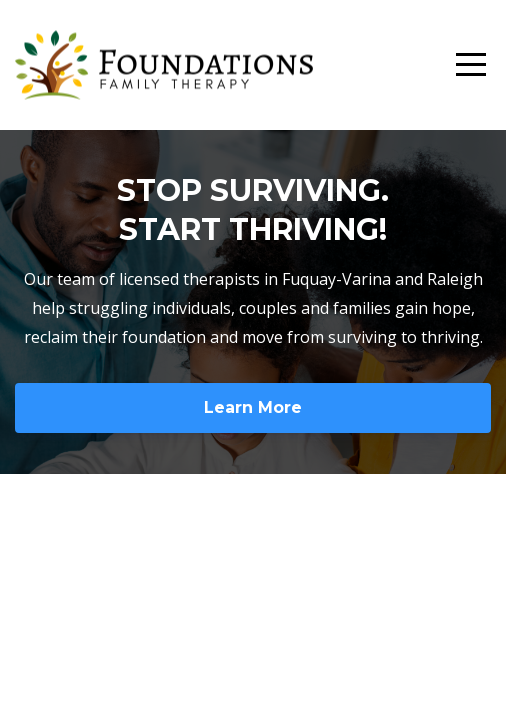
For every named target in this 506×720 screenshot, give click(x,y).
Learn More (253, 407)
